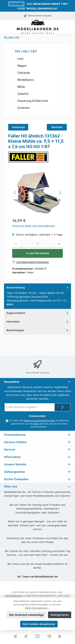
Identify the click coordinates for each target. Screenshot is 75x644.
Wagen (22, 66)
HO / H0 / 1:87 (26, 51)
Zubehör (23, 94)
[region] (37, 193)
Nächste (57, 127)
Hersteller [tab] (38, 322)
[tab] (37, 296)
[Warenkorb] (38, 637)
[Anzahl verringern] (16, 244)
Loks (20, 59)
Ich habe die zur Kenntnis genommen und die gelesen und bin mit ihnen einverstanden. (39, 424)
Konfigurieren (60, 615)
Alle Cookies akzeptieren (39, 624)
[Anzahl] (37, 244)
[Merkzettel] (49, 637)
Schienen (24, 108)
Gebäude (24, 73)
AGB (36, 424)
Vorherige (18, 127)
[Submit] (62, 407)
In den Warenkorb (38, 253)
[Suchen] (26, 637)
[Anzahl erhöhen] (59, 244)
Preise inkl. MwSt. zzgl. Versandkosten (34, 226)
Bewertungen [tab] (38, 330)
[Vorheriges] (15, 193)
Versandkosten (14, 595)
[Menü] (15, 637)
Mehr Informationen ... (37, 608)
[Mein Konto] (60, 637)
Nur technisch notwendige (26, 615)
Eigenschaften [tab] (38, 313)
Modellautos (26, 80)
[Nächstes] (60, 193)
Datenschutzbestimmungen (39, 421)
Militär (21, 87)
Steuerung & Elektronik (33, 101)
